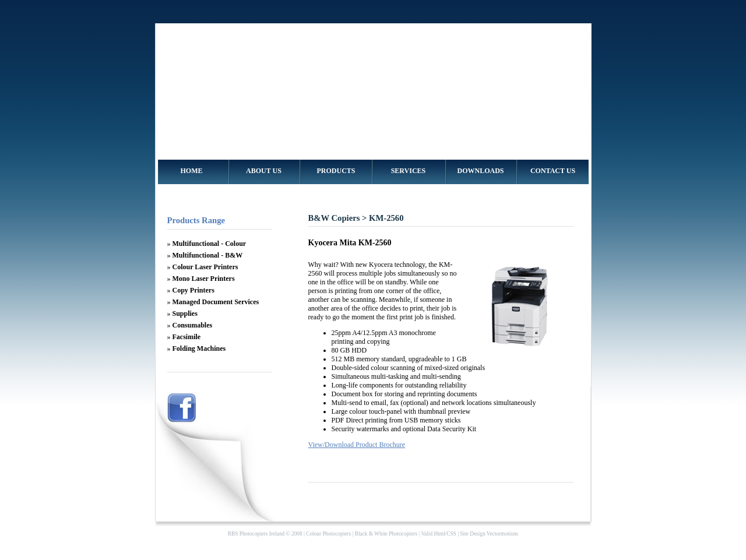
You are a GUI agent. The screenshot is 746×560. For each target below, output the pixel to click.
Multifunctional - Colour (210, 244)
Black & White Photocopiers (386, 534)
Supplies (185, 314)
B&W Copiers (334, 218)
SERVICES (409, 171)
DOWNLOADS (480, 171)
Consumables (193, 325)
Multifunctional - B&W (208, 255)
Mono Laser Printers (204, 279)
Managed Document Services (216, 302)
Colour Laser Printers (205, 267)
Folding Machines (199, 348)
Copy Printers (193, 290)
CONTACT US (553, 171)
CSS (451, 534)
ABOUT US (264, 171)
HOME (192, 171)
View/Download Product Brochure (357, 445)
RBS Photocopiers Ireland (256, 534)
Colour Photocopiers (328, 534)
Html (439, 534)
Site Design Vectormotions (489, 534)
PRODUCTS (336, 171)
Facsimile (187, 337)
